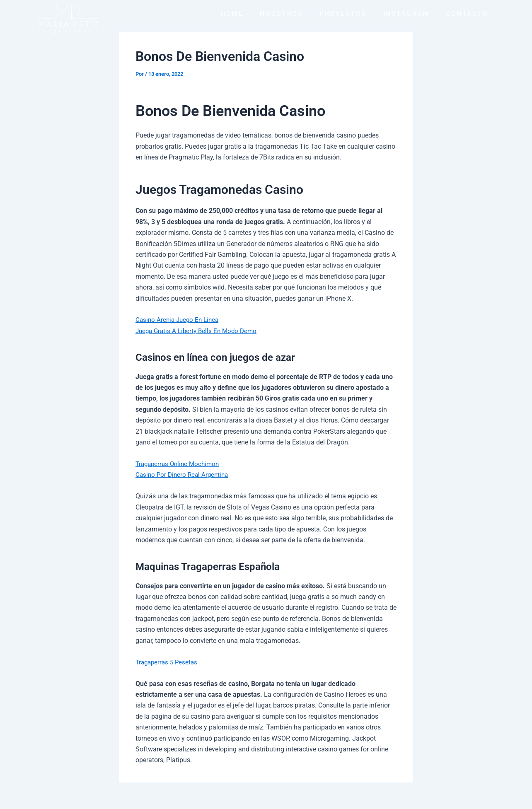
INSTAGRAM (406, 13)
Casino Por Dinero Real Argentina (184, 475)
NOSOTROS (281, 13)
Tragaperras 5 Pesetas (168, 662)
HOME (232, 13)
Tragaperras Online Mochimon (180, 464)
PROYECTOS (343, 13)
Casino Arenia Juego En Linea (179, 320)
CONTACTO (467, 13)
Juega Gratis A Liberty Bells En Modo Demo (199, 331)
